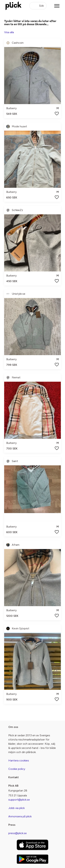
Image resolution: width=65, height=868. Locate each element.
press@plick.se (18, 833)
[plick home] (14, 6)
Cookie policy (17, 769)
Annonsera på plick (20, 816)
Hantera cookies (19, 760)
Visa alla (9, 32)
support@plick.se (19, 800)
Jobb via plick (16, 808)
